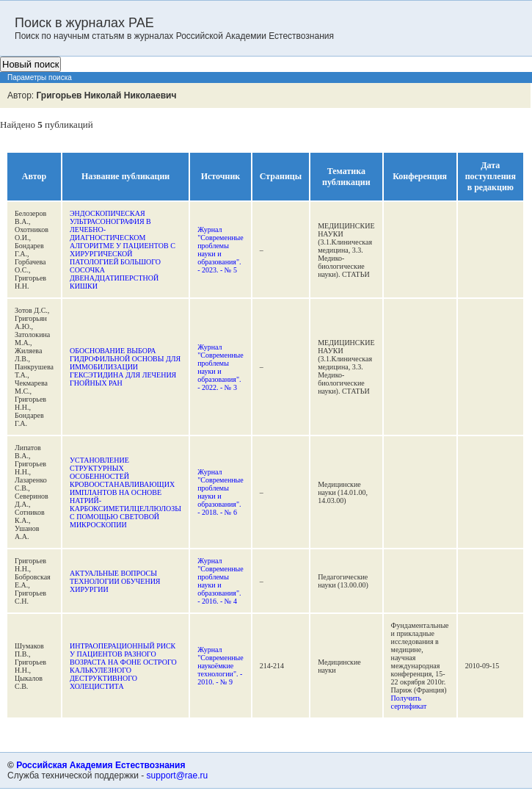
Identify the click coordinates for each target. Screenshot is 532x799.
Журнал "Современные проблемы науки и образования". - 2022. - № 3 (221, 367)
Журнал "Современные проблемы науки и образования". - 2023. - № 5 (221, 250)
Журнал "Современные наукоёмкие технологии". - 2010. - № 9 (221, 666)
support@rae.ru (178, 775)
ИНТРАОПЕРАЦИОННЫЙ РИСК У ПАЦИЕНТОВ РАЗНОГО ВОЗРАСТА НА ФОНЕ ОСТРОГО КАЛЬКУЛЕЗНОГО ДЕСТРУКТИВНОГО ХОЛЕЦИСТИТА (123, 666)
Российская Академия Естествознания (101, 765)
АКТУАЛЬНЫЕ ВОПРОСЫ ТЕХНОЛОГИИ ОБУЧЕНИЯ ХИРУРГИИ (115, 581)
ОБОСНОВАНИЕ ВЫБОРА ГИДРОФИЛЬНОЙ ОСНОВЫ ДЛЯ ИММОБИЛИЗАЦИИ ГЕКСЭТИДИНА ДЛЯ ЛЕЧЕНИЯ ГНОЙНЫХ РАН (125, 367)
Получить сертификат (409, 702)
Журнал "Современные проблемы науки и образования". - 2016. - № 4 (221, 581)
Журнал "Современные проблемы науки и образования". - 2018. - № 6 (221, 492)
